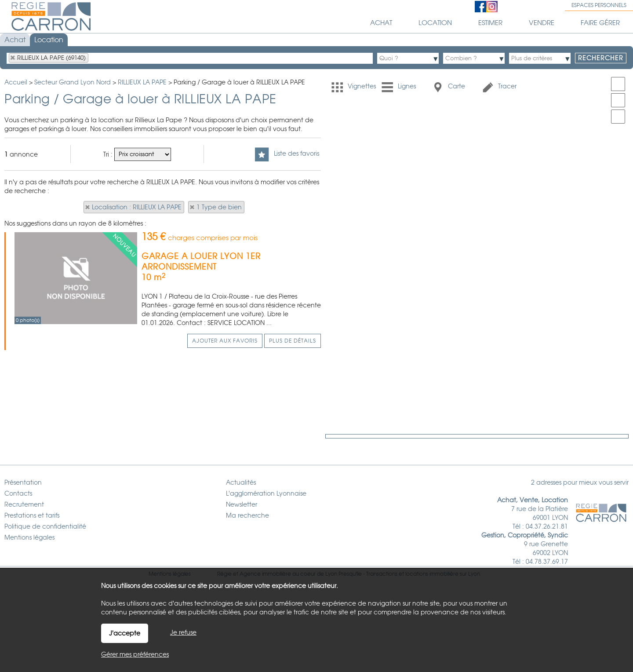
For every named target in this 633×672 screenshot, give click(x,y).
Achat (15, 40)
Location (49, 40)
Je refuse (183, 632)
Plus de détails (293, 341)
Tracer (499, 87)
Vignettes (354, 87)
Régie (224, 556)
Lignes (399, 87)
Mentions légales (170, 556)
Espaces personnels (599, 5)
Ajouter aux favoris (225, 341)
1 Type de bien (219, 207)
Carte (448, 87)
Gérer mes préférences (135, 654)
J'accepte (125, 633)
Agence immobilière (265, 556)
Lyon (474, 556)
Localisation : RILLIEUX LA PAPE (137, 207)
